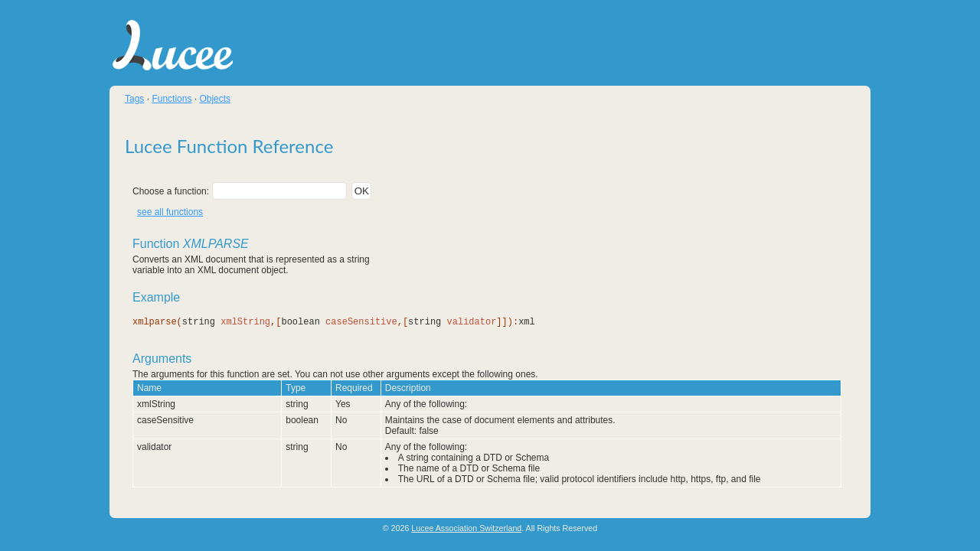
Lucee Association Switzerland (466, 528)
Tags (134, 99)
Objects (215, 99)
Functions (171, 99)
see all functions (170, 212)
